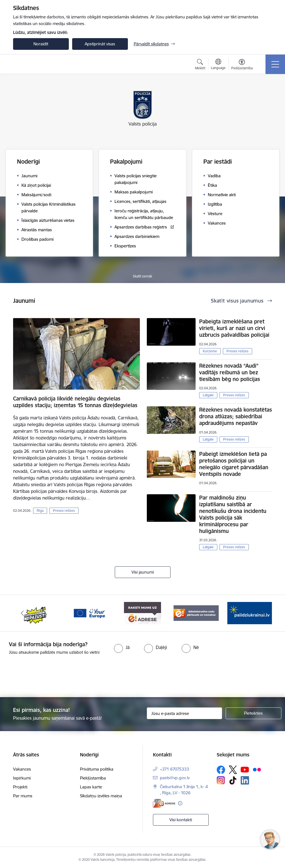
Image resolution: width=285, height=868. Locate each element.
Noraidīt (41, 44)
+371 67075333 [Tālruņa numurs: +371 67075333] (175, 769)
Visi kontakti (181, 820)
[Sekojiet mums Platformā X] (233, 770)
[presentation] (143, 677)
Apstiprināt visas (100, 44)
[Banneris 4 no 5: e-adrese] (142, 613)
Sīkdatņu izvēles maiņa (101, 796)
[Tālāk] (263, 613)
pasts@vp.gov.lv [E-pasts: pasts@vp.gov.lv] (175, 778)
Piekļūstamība (93, 778)
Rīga (40, 511)
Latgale (208, 395)
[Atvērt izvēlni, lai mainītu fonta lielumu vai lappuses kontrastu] (242, 65)
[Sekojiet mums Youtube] (245, 769)
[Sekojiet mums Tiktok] (233, 780)
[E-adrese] (164, 803)
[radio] (122, 647)
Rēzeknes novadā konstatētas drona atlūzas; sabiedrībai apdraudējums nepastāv (236, 416)
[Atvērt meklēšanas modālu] (200, 65)
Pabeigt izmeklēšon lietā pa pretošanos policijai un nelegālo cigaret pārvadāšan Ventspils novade (234, 464)
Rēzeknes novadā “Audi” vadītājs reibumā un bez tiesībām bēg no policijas (230, 372)
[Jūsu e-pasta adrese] (184, 713)
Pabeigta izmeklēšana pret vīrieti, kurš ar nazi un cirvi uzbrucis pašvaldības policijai (234, 328)
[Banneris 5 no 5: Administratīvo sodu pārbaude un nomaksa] (196, 613)
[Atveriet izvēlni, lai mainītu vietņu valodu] (218, 65)
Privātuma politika (97, 769)
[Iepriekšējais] (22, 613)
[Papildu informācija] (180, 803)
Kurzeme (210, 351)
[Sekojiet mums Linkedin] (245, 780)
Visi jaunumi (143, 572)
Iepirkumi (22, 778)
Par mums (23, 796)
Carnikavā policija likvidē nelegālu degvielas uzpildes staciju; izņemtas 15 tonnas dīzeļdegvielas (75, 402)
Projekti (20, 787)
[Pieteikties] (254, 713)
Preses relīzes (64, 511)
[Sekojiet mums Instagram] (221, 780)
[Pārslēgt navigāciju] (275, 64)
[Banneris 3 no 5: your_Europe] (89, 613)
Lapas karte (91, 787)
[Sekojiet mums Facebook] (221, 770)
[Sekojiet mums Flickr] (257, 769)
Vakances (22, 769)
